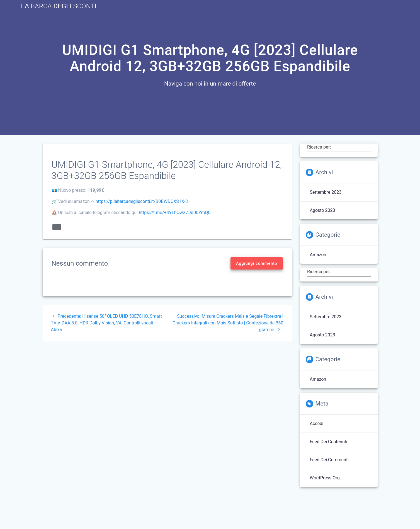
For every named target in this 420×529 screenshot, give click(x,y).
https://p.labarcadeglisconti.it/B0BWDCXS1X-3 (142, 201)
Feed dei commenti (329, 460)
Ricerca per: (319, 147)
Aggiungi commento (257, 263)
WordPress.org (325, 478)
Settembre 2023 (326, 192)
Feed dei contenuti (329, 442)
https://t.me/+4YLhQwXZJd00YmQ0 (175, 213)
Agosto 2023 (323, 210)
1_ (57, 227)
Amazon (318, 255)
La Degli (59, 6)
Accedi (317, 424)
